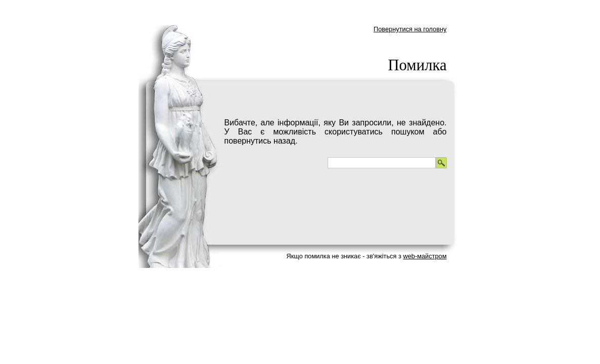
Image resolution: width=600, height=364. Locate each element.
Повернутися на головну (410, 29)
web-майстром (425, 256)
